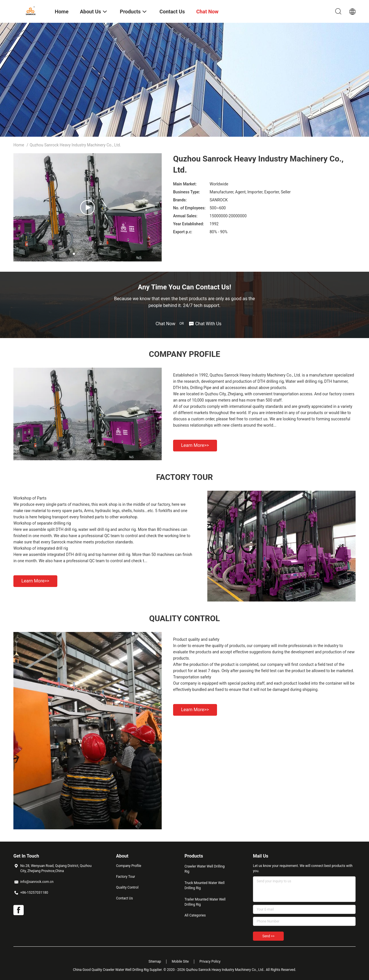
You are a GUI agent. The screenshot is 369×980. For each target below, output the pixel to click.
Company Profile (129, 866)
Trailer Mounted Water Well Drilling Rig (205, 902)
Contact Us (124, 898)
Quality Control (127, 887)
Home (19, 145)
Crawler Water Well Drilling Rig (204, 869)
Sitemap (155, 961)
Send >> (268, 936)
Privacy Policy (210, 961)
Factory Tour (126, 877)
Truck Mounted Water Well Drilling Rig (204, 885)
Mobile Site (180, 961)
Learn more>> (195, 445)
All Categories (195, 915)
